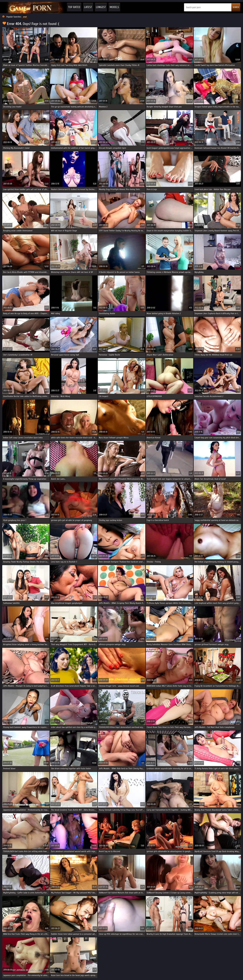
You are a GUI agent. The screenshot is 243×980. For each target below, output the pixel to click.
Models (114, 7)
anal (25, 17)
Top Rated (74, 7)
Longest (101, 7)
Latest (88, 7)
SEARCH (236, 7)
